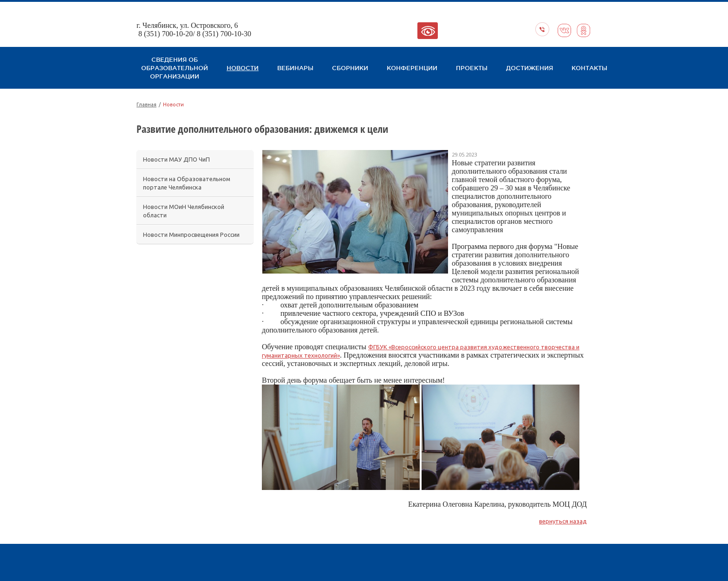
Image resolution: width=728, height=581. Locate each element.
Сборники (350, 68)
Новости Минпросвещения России (191, 235)
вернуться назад (563, 521)
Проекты (472, 68)
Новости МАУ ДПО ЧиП (176, 159)
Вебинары (295, 68)
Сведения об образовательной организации (175, 68)
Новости (243, 68)
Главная (146, 104)
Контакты (589, 68)
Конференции (412, 68)
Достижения (530, 68)
